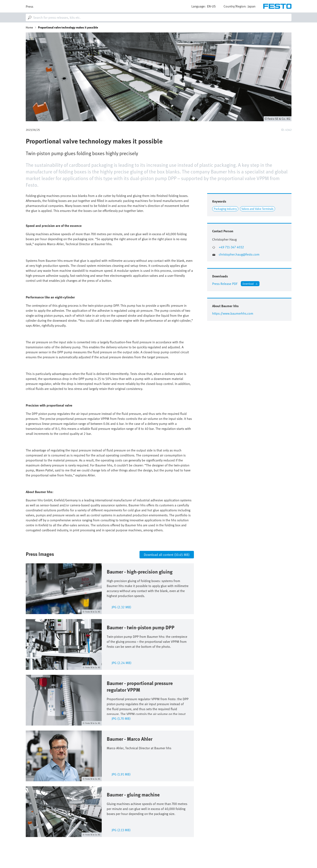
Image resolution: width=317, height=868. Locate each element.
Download (248, 284)
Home (29, 27)
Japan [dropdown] (252, 6)
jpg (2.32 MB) (121, 607)
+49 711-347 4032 (231, 247)
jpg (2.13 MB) (121, 830)
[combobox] (159, 17)
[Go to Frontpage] (277, 6)
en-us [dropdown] (211, 6)
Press (29, 6)
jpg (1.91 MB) (121, 774)
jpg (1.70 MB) (121, 718)
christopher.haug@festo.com (239, 254)
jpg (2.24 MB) (122, 662)
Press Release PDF (225, 284)
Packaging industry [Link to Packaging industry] (225, 209)
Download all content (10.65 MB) (167, 555)
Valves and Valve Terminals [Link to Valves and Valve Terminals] (257, 209)
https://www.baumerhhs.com (233, 313)
